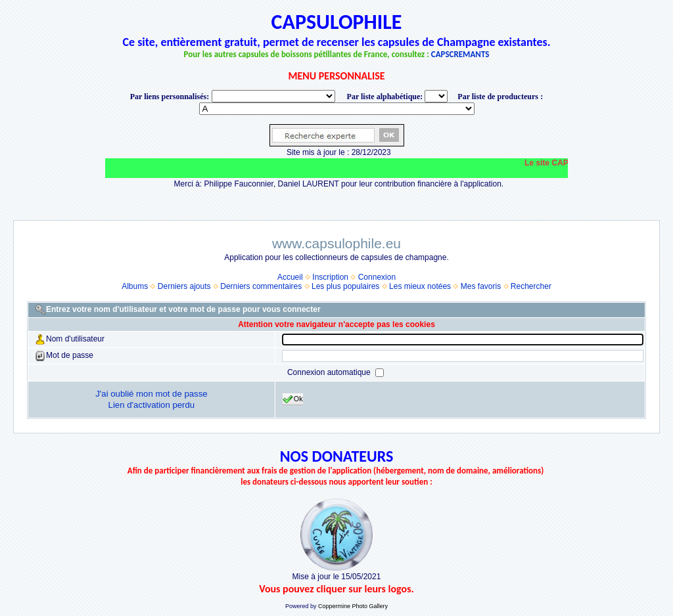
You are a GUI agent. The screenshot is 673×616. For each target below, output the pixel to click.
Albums (135, 286)
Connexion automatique (330, 372)
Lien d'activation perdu (152, 405)
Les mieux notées (420, 286)
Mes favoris (481, 286)
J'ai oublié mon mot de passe (151, 394)
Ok (293, 399)
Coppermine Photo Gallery (353, 606)
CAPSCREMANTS (460, 54)
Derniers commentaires (261, 286)
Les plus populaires (345, 286)
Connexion (377, 277)
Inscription (330, 277)
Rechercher (531, 286)
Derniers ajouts (184, 286)
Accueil (290, 277)
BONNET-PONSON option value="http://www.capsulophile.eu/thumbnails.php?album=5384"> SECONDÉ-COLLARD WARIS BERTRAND (337, 109)
